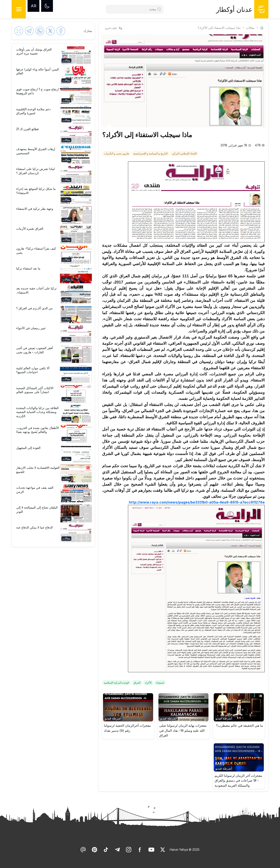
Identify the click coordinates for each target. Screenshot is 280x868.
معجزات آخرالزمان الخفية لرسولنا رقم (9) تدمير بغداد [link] (127, 728)
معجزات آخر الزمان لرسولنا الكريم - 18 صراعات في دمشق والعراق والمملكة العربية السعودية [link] (238, 780)
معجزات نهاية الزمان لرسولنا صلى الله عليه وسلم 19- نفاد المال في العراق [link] (183, 730)
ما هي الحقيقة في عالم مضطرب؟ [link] (240, 725)
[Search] (133, 9)
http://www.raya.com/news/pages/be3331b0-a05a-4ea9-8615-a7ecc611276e (197, 502)
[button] (239, 716)
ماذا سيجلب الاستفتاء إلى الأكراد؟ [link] (219, 28)
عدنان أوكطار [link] (234, 10)
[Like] (163, 850)
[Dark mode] (47, 6)
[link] (185, 153)
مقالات (250, 28)
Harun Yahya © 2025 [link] (185, 850)
